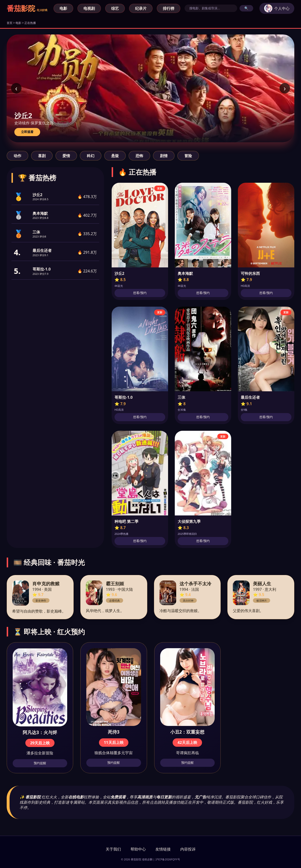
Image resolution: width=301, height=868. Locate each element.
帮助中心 (138, 849)
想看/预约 (140, 293)
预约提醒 (40, 763)
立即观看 (27, 132)
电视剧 (89, 8)
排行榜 (169, 8)
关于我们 (113, 849)
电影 (63, 8)
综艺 (115, 8)
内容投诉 (188, 849)
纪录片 (141, 8)
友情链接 (163, 849)
